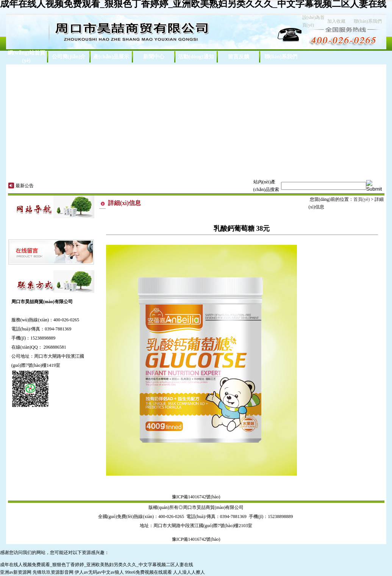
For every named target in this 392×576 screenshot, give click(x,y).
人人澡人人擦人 (189, 572)
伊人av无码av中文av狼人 (99, 572)
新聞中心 (154, 57)
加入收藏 (336, 21)
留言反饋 (239, 57)
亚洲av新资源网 (16, 572)
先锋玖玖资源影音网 (53, 572)
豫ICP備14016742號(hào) (196, 497)
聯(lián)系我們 (368, 21)
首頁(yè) (362, 199)
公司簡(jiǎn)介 (69, 57)
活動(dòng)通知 (196, 57)
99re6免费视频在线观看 (148, 572)
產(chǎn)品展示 (111, 57)
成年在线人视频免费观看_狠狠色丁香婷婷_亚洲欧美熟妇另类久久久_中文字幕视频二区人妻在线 (97, 565)
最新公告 (25, 186)
